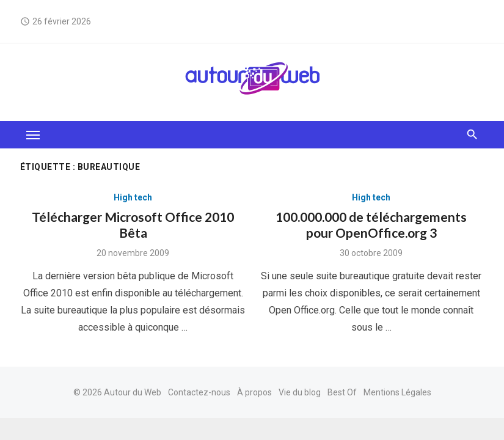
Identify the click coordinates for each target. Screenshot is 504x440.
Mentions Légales (397, 392)
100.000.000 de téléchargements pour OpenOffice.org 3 (371, 225)
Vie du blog (300, 392)
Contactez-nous (199, 392)
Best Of (342, 392)
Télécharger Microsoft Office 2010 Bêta (133, 225)
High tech (133, 197)
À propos (254, 392)
